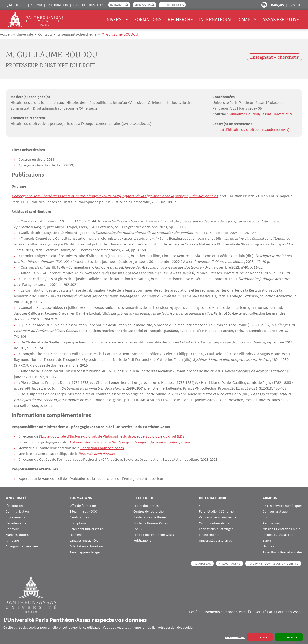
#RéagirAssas (230, 563)
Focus (138, 529)
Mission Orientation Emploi (282, 529)
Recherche (18, 5)
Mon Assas (143, 5)
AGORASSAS (202, 563)
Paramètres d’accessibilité (264, 5)
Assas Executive (281, 19)
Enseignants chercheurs (23, 546)
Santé (267, 540)
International (216, 19)
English (295, 5)
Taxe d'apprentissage (85, 552)
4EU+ (203, 505)
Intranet (118, 5)
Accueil (6, 34)
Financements (209, 534)
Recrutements (16, 523)
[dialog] (154, 629)
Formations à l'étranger (216, 529)
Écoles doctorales (146, 505)
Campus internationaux (216, 523)
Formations (148, 19)
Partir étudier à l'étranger (217, 511)
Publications (142, 540)
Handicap (269, 546)
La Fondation (57, 5)
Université (116, 19)
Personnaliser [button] (235, 637)
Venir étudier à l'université (218, 517)
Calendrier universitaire (86, 529)
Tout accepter (289, 637)
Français (277, 5)
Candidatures (79, 517)
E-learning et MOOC (83, 511)
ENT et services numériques (282, 505)
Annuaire (12, 540)
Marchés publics (17, 534)
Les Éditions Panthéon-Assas (154, 534)
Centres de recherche (148, 511)
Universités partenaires (215, 540)
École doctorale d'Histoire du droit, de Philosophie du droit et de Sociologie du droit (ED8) (113, 436)
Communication (17, 511)
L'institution (14, 505)
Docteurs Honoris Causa (151, 523)
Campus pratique (275, 511)
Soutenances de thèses (150, 517)
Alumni (36, 5)
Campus (247, 19)
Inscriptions (78, 523)
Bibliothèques (172, 5)
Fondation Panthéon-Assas (102, 447)
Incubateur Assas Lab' (278, 534)
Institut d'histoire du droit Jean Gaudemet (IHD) (251, 129)
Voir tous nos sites (88, 5)
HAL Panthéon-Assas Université (273, 563)
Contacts (45, 34)
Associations (272, 523)
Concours (13, 529)
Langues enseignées (84, 540)
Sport (267, 517)
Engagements (16, 517)
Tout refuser (260, 637)
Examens (76, 534)
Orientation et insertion (86, 546)
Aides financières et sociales (282, 552)
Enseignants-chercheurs (77, 34)
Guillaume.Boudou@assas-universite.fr (260, 114)
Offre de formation (83, 505)
